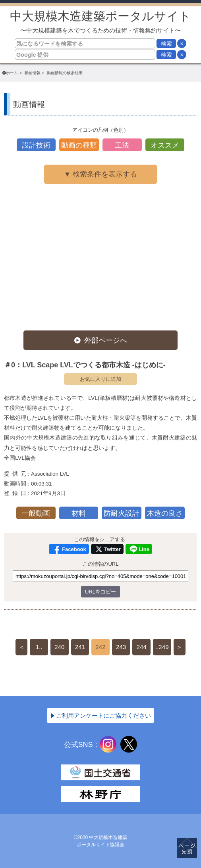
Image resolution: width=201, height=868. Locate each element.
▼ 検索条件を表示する (100, 174)
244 (142, 647)
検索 (166, 44)
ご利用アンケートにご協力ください (104, 715)
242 (100, 647)
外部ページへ (106, 340)
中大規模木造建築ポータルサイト (100, 22)
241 (80, 647)
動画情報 (33, 73)
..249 (162, 647)
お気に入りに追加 (100, 379)
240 (59, 647)
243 (121, 647)
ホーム (12, 73)
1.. (39, 647)
